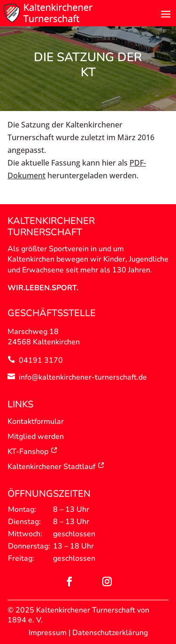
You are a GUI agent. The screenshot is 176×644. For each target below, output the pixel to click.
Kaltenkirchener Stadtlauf (56, 467)
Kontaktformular (36, 421)
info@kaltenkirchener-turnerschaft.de (83, 377)
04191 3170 (41, 360)
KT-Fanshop (33, 452)
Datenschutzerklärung (110, 633)
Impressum (48, 633)
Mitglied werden (36, 437)
